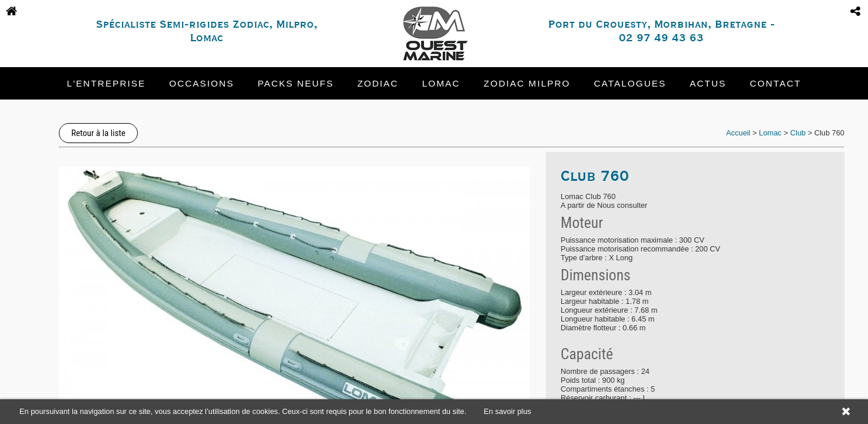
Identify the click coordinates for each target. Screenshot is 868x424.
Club (798, 133)
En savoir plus (508, 411)
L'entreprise (107, 83)
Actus (708, 83)
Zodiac (378, 83)
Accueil (738, 133)
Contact (775, 83)
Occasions (201, 83)
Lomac (441, 83)
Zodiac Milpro (527, 83)
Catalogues (630, 83)
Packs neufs (295, 83)
